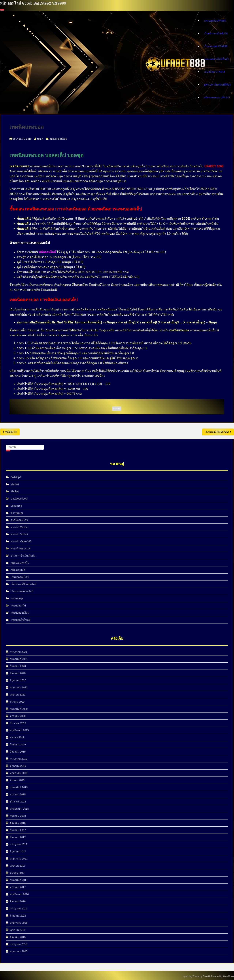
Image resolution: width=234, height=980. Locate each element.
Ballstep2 (16, 477)
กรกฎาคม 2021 (18, 652)
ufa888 (117, 409)
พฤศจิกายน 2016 (19, 894)
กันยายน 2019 (18, 745)
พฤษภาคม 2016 (19, 923)
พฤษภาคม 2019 (19, 773)
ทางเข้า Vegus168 (21, 541)
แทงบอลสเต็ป (18, 606)
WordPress (229, 976)
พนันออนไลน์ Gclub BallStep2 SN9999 (33, 3)
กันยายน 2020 (18, 666)
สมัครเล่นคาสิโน (20, 563)
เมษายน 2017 (18, 866)
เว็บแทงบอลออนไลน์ (22, 591)
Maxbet (15, 484)
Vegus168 (16, 506)
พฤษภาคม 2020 (19, 687)
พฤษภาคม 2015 (19, 951)
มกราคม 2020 (18, 716)
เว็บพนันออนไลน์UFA (216, 33)
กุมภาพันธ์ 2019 (19, 787)
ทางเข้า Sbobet (19, 534)
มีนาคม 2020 (17, 702)
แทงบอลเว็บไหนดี (20, 620)
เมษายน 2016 (18, 930)
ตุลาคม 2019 (17, 737)
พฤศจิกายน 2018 (19, 809)
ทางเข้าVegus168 (21, 549)
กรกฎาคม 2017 (18, 844)
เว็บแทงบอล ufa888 (216, 46)
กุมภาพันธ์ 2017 (19, 880)
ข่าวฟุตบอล (17, 513)
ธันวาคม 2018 (18, 802)
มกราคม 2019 (18, 794)
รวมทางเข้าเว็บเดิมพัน (23, 556)
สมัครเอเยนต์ (18, 570)
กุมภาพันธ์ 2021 (19, 659)
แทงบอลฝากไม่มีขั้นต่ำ (217, 59)
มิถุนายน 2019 (18, 766)
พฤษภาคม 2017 (19, 859)
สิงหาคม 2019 (18, 752)
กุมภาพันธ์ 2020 (19, 709)
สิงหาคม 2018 (18, 823)
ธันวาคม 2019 (18, 723)
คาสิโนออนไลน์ (19, 520)
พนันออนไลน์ (47, 252)
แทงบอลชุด (17, 598)
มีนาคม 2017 (17, 873)
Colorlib (207, 976)
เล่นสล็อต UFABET (215, 72)
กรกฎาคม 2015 (18, 944)
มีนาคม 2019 (17, 780)
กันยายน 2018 (18, 816)
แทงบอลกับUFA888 (215, 20)
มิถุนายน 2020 (18, 680)
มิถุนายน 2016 (18, 916)
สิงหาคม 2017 (18, 837)
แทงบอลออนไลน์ (58, 139)
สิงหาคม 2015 (18, 937)
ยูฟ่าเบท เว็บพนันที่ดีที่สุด (218, 84)
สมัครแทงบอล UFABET (217, 97)
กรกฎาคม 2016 (18, 909)
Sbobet (15, 491)
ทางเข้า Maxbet (19, 527)
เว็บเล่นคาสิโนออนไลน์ (24, 584)
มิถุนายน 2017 (18, 851)
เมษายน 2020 (18, 695)
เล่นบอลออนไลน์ (20, 577)
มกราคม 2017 (18, 887)
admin (40, 139)
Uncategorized (19, 499)
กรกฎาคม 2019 (18, 759)
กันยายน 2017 (18, 830)
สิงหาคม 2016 (18, 901)
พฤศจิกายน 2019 (19, 730)
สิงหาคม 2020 (18, 673)
